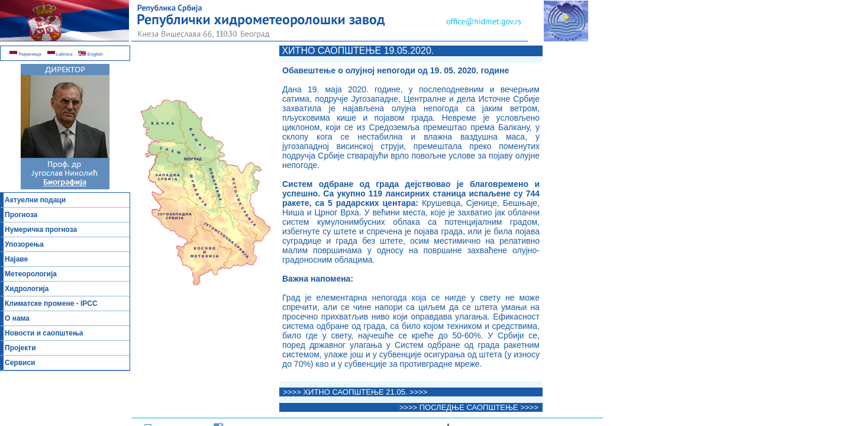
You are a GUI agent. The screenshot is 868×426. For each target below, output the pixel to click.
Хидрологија (27, 289)
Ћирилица (25, 54)
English (90, 54)
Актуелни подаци (35, 200)
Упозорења (24, 244)
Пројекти (20, 348)
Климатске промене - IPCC (51, 304)
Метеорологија (31, 274)
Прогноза (21, 215)
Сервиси (20, 363)
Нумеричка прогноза (41, 230)
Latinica (60, 54)
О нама (17, 318)
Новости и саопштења (44, 333)
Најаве (16, 259)
